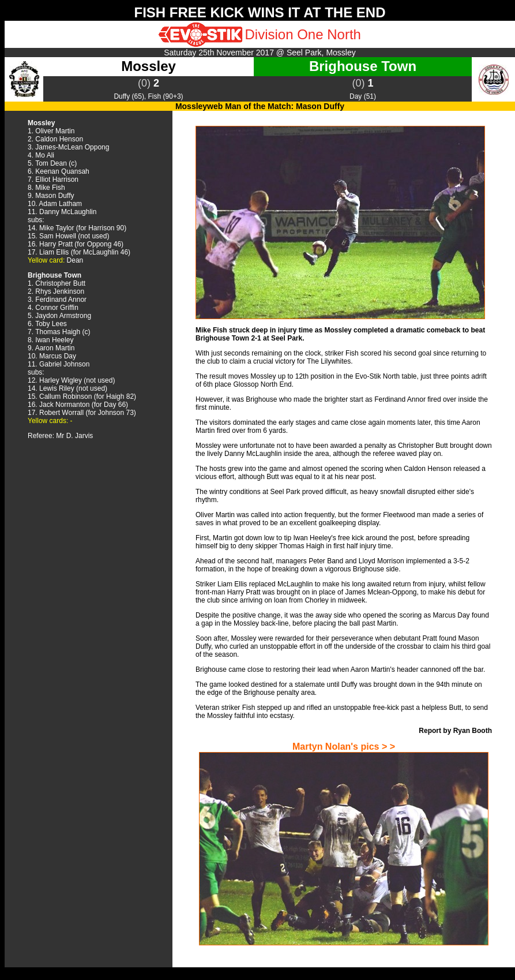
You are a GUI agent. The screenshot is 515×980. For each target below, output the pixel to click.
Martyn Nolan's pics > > (344, 747)
